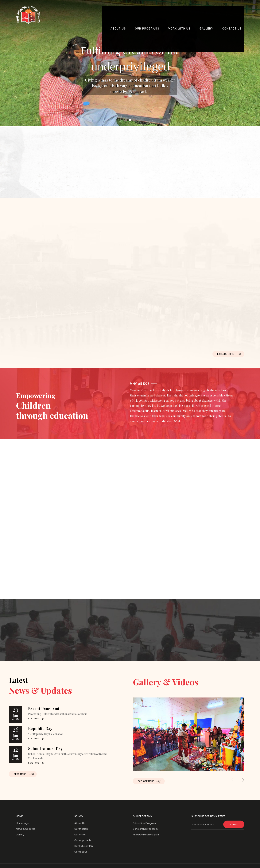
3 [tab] (134, 120)
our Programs (148, 8)
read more (34, 719)
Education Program (144, 823)
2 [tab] (130, 120)
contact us (233, 8)
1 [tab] (126, 120)
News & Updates (26, 829)
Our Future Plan (84, 846)
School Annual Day (45, 748)
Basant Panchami (44, 708)
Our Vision (80, 835)
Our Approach (83, 840)
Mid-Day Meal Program (146, 835)
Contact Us (81, 852)
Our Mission (81, 829)
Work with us (180, 8)
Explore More (225, 354)
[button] (241, 780)
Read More (20, 774)
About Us (119, 8)
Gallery (207, 8)
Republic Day (40, 728)
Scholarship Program (145, 829)
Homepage (22, 823)
